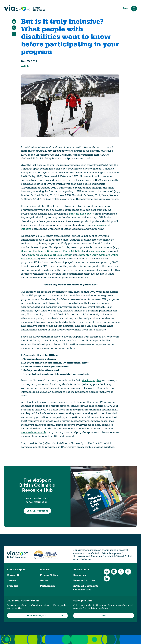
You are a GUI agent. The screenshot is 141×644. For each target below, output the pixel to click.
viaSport (24, 8)
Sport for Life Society (82, 214)
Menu (130, 8)
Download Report (44, 616)
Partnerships (48, 586)
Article (25, 66)
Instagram (128, 572)
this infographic (91, 380)
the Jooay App (98, 251)
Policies (45, 570)
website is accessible (34, 432)
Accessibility (81, 570)
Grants (44, 580)
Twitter (121, 572)
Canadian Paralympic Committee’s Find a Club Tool (52, 251)
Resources (80, 575)
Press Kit (12, 586)
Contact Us (14, 575)
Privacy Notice (49, 575)
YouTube (107, 572)
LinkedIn (107, 578)
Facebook (114, 572)
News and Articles (84, 580)
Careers (12, 580)
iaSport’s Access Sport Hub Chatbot (51, 255)
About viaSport (16, 570)
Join (104, 616)
